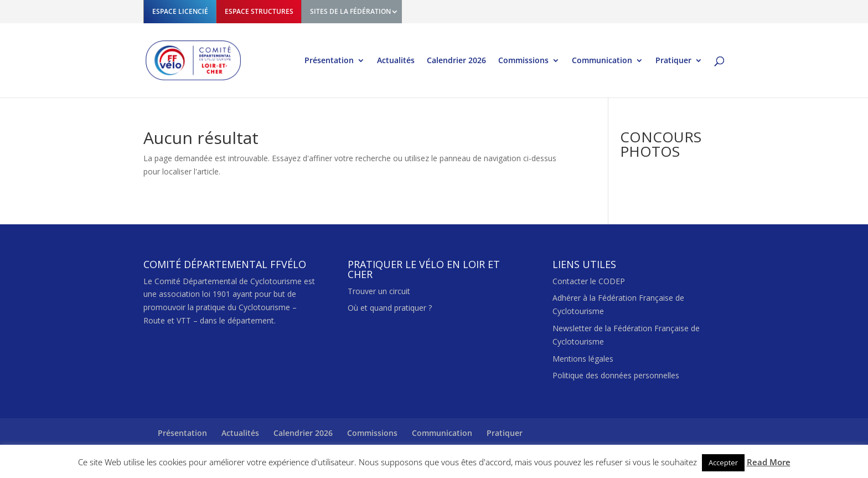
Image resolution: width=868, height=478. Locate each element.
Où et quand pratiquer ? (390, 308)
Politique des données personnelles (616, 375)
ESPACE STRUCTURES (259, 11)
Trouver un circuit (379, 291)
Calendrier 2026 (456, 61)
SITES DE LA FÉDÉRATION (350, 11)
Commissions (523, 61)
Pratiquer (673, 61)
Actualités (396, 61)
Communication (602, 61)
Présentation (329, 61)
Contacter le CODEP (589, 281)
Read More (769, 462)
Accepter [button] (723, 462)
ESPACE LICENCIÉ (180, 11)
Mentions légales (583, 359)
